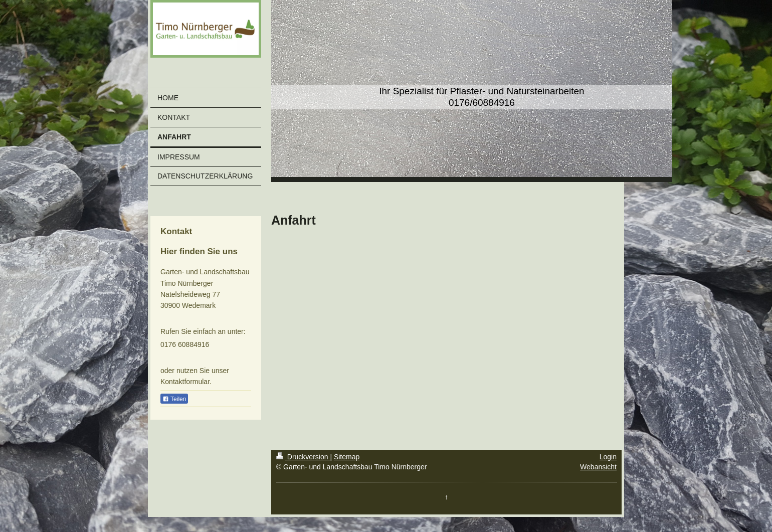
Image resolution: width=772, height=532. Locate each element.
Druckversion (303, 457)
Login (608, 457)
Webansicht (598, 467)
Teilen (174, 399)
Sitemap (347, 457)
